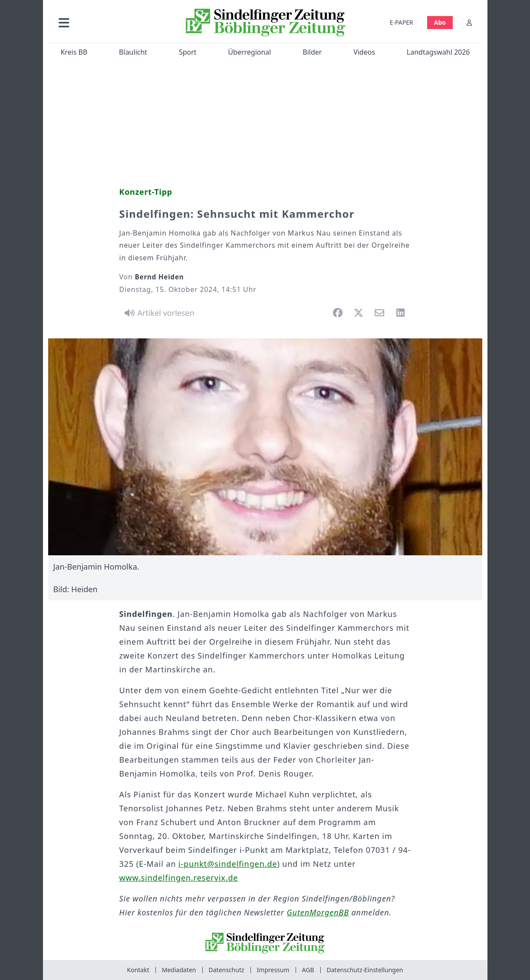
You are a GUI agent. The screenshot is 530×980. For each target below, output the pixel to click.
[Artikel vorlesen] (158, 313)
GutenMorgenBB (318, 912)
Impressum (273, 970)
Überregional (249, 52)
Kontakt (138, 970)
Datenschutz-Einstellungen (365, 970)
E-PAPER (401, 22)
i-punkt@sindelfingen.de (228, 864)
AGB (308, 970)
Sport (187, 52)
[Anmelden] (469, 22)
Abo (439, 22)
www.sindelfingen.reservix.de (179, 878)
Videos (364, 52)
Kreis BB (74, 52)
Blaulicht (133, 52)
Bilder (312, 52)
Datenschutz (227, 970)
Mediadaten (179, 970)
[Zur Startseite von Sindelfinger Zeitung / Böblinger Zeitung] (265, 23)
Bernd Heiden (160, 277)
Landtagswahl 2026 (438, 52)
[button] (110, 22)
